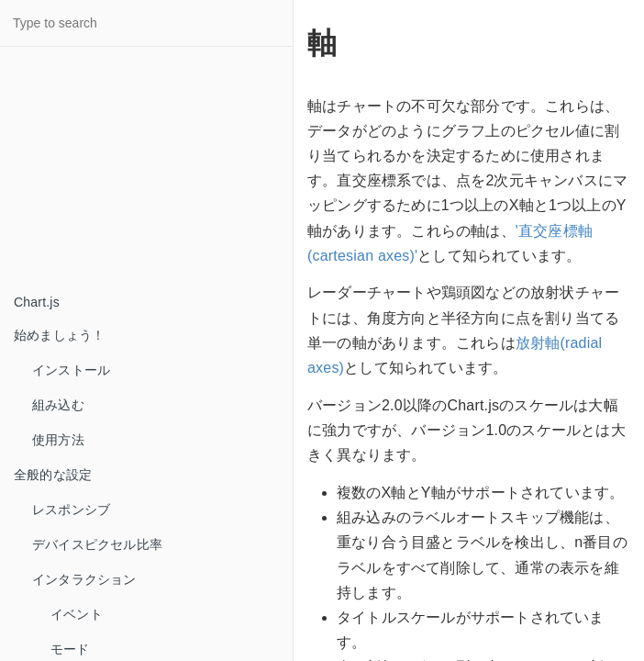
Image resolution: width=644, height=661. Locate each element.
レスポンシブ (71, 510)
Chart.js (37, 302)
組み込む (58, 405)
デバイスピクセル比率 (97, 544)
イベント (77, 614)
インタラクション (84, 579)
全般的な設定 (53, 475)
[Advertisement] (138, 171)
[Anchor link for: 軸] (294, 43)
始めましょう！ (59, 335)
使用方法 (58, 440)
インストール (71, 370)
